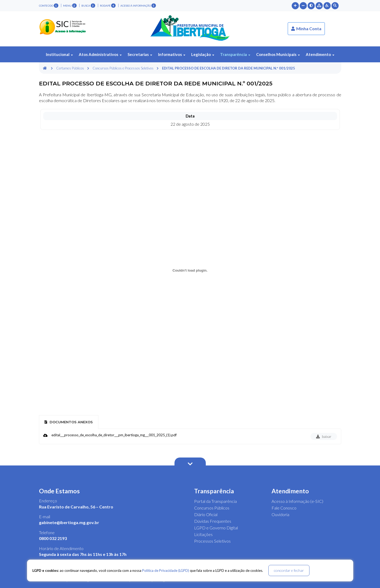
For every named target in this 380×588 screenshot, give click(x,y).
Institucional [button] (59, 54)
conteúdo (49, 6)
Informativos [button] (172, 54)
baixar (324, 436)
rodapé (108, 6)
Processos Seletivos (212, 541)
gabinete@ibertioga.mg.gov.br (69, 522)
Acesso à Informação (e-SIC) (297, 501)
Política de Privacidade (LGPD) (166, 570)
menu (70, 6)
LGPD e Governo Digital (216, 528)
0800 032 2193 (53, 538)
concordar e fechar (289, 570)
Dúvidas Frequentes (213, 521)
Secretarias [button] (140, 54)
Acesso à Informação (138, 6)
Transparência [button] (235, 54)
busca (88, 6)
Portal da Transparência (215, 501)
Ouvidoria (280, 514)
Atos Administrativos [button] (100, 54)
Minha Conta (306, 29)
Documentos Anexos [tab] (69, 422)
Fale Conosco (284, 508)
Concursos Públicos (212, 508)
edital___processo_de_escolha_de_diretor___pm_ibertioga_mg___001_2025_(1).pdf (114, 435)
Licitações (203, 534)
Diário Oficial (206, 514)
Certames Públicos (70, 68)
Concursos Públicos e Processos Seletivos (123, 68)
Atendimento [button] (320, 54)
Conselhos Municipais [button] (278, 54)
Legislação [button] (203, 54)
